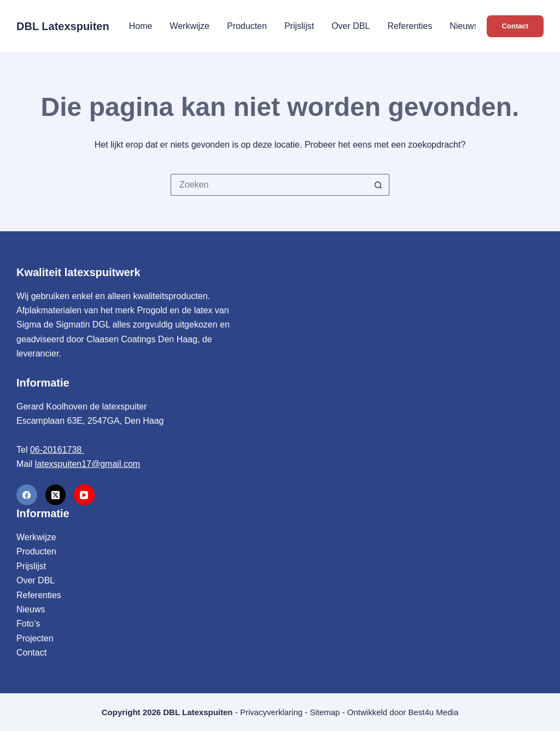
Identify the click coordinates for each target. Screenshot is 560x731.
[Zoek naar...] (269, 185)
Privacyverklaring (271, 712)
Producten (247, 26)
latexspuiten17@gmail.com (87, 464)
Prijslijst (299, 26)
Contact (515, 26)
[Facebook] (27, 495)
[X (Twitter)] (56, 495)
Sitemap (325, 712)
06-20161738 (57, 450)
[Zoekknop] (378, 185)
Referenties (410, 26)
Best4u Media (434, 712)
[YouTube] (84, 495)
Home (141, 26)
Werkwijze (189, 26)
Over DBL (351, 26)
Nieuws (464, 26)
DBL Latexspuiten (63, 26)
